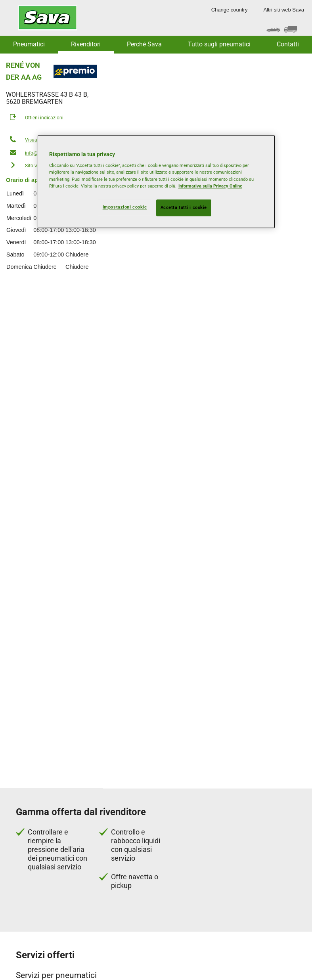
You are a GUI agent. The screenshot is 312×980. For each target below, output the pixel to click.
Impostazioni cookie (125, 207)
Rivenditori (86, 44)
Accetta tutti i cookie (184, 207)
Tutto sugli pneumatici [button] (219, 44)
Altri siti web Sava (284, 10)
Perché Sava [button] (144, 44)
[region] (156, 182)
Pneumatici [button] (29, 44)
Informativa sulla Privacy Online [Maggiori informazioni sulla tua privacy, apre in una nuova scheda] (210, 186)
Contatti (288, 44)
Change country (230, 10)
